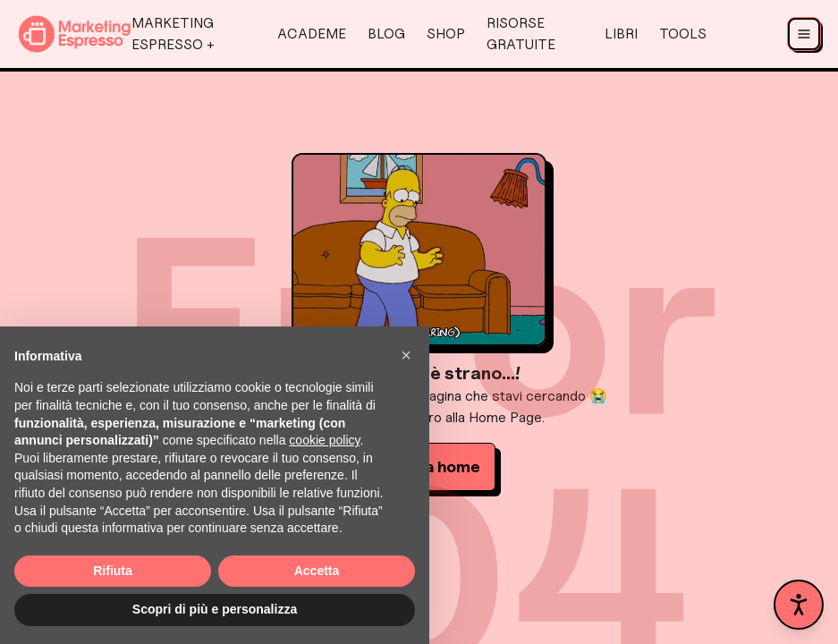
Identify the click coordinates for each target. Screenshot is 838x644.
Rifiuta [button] (113, 571)
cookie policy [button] (324, 440)
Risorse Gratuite (521, 34)
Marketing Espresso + (173, 34)
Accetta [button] (317, 571)
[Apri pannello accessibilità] (799, 605)
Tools (683, 34)
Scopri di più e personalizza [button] (215, 609)
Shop (446, 34)
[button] (406, 355)
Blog (386, 34)
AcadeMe (312, 34)
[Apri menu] (804, 34)
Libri (621, 34)
